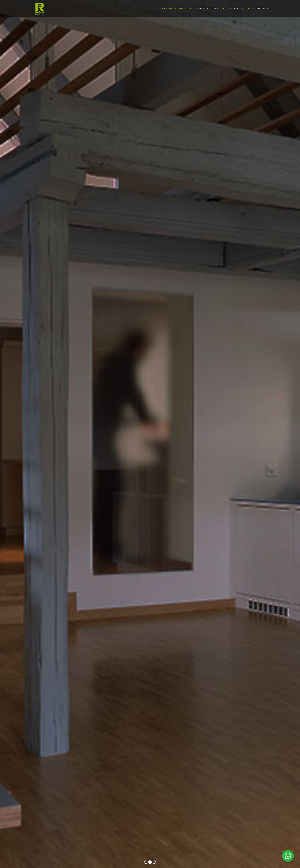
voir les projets (150, 456)
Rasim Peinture (172, 9)
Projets (236, 9)
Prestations (207, 9)
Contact (261, 9)
